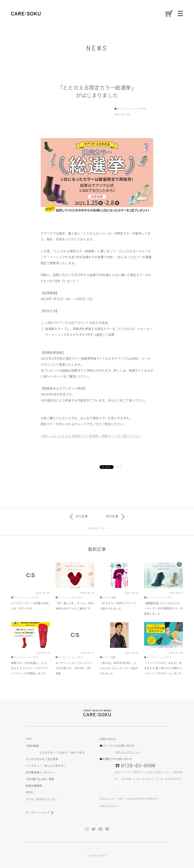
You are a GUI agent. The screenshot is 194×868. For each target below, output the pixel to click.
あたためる (78, 752)
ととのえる (46, 752)
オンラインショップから (132, 108)
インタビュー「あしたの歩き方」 (46, 766)
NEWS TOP (98, 528)
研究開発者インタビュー (41, 772)
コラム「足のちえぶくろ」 (42, 799)
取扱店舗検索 (34, 786)
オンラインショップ (38, 812)
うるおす (62, 752)
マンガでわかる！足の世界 (42, 759)
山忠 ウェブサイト (109, 805)
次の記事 (79, 516)
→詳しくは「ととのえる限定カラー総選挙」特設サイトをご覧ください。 (91, 436)
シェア (118, 466)
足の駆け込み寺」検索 (40, 779)
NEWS (30, 792)
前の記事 (115, 516)
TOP (29, 739)
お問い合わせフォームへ (128, 752)
